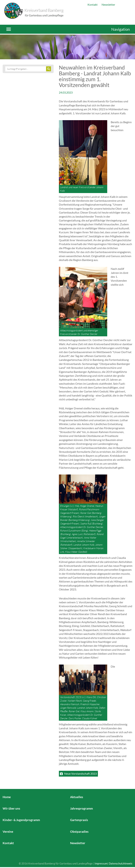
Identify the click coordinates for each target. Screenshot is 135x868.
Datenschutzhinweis (121, 863)
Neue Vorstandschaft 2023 (80, 774)
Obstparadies (79, 832)
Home (7, 797)
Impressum (101, 863)
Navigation (120, 29)
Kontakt (93, 4)
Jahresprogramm (81, 808)
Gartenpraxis (79, 820)
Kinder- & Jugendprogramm (21, 820)
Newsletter (108, 4)
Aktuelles (77, 797)
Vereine (8, 832)
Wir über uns (11, 808)
